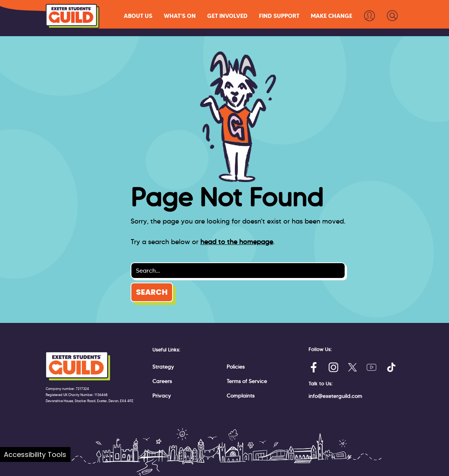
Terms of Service (247, 381)
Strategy (163, 367)
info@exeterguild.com (335, 396)
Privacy (162, 396)
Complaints (240, 396)
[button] (138, 16)
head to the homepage (237, 242)
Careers (162, 381)
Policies (236, 367)
